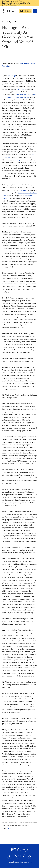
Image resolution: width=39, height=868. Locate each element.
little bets (20, 89)
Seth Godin (24, 190)
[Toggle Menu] (35, 11)
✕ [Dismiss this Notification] (35, 3)
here (9, 828)
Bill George (10, 11)
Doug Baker (21, 160)
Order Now (21, 5)
